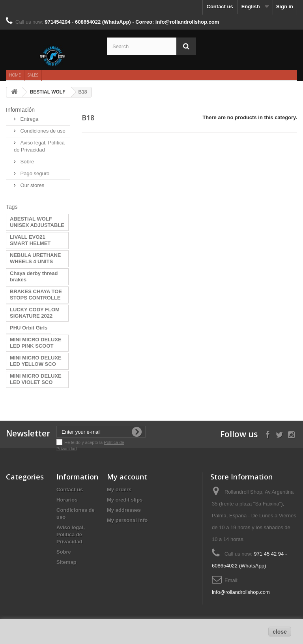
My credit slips (125, 500)
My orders (119, 490)
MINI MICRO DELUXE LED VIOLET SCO (36, 379)
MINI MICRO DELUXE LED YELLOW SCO (36, 361)
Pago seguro (34, 173)
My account (127, 477)
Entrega (29, 119)
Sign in (285, 7)
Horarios (67, 500)
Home (15, 75)
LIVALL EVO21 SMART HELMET (30, 240)
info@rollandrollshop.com (241, 592)
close (280, 632)
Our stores (32, 185)
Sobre (26, 162)
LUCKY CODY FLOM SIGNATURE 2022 (35, 313)
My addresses (124, 510)
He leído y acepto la (84, 442)
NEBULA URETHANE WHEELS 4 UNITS (36, 258)
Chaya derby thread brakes (34, 276)
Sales (33, 75)
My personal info (127, 520)
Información (20, 110)
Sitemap (66, 562)
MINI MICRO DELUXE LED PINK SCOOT (36, 343)
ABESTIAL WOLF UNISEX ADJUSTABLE (37, 222)
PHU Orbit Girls (29, 328)
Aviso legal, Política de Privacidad (71, 534)
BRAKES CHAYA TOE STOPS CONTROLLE (36, 295)
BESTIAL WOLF (48, 92)
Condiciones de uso (42, 131)
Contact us (220, 7)
